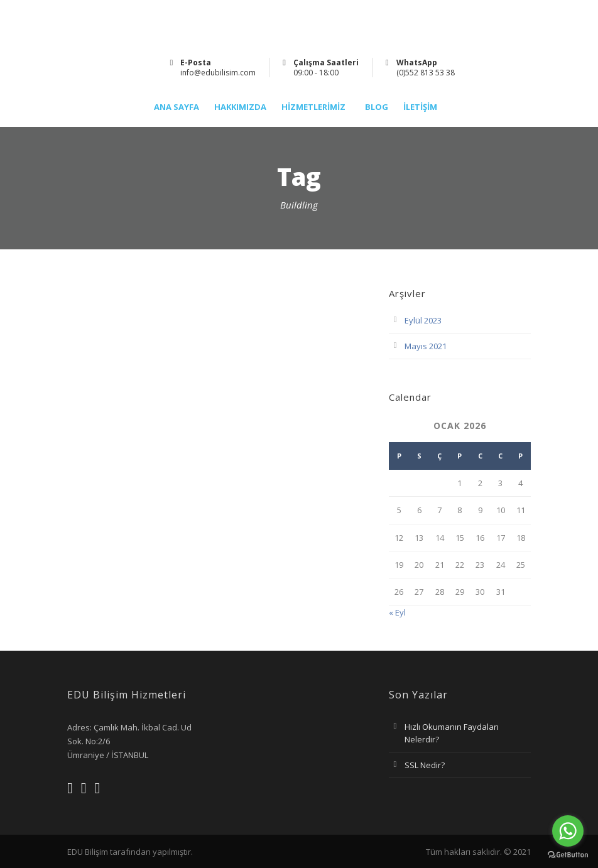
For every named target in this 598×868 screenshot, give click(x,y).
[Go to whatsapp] (568, 831)
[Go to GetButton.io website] (568, 855)
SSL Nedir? (425, 765)
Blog (377, 107)
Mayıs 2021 (426, 346)
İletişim (420, 107)
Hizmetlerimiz (313, 107)
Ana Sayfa (177, 107)
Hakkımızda (240, 107)
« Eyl (397, 612)
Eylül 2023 (423, 320)
